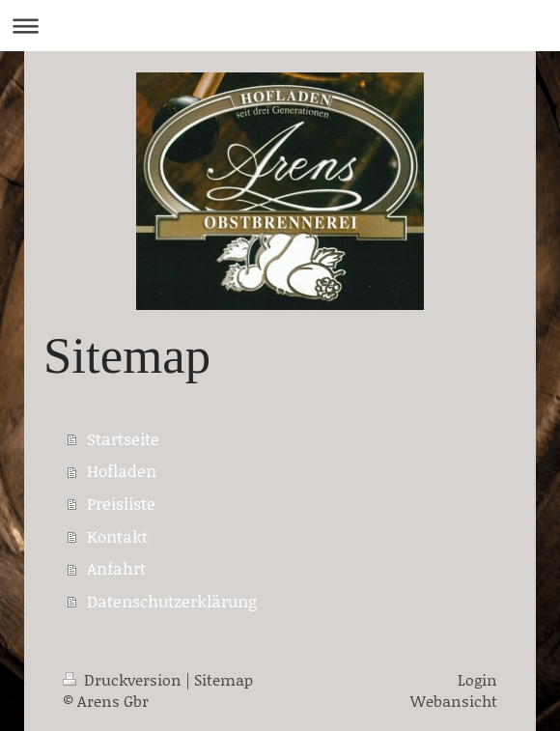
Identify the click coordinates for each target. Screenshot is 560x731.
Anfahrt (116, 568)
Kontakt (117, 536)
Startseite (123, 438)
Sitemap (224, 679)
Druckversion (124, 679)
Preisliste (121, 503)
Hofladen (122, 470)
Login (477, 679)
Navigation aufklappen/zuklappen (280, 26)
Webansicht (454, 701)
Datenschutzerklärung (172, 601)
